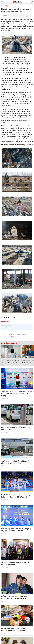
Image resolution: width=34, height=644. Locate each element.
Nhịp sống (4, 398)
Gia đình (4, 601)
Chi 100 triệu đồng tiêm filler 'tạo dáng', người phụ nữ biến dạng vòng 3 (10, 362)
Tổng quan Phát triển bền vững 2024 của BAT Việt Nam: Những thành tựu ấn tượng (17, 394)
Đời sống (6, 6)
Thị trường (5, 432)
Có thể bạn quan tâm (10, 343)
